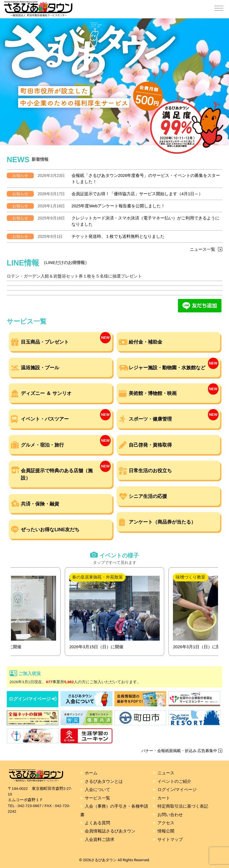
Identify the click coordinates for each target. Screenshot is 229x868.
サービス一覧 (97, 798)
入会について (97, 790)
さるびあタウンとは (104, 781)
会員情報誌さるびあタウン (110, 831)
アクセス (166, 823)
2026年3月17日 (51, 194)
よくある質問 (97, 823)
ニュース (166, 773)
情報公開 (166, 831)
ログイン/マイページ (33, 699)
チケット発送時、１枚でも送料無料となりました (118, 236)
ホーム (91, 773)
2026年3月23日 (51, 175)
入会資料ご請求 (100, 840)
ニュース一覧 (206, 249)
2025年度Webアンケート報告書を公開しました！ (118, 206)
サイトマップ (170, 840)
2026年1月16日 (51, 206)
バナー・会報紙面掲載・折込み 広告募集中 (182, 751)
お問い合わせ (170, 815)
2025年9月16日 (51, 218)
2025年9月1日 (50, 236)
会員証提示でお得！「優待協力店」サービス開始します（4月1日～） (137, 194)
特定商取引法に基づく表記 (183, 806)
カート (164, 798)
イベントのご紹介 (174, 781)
